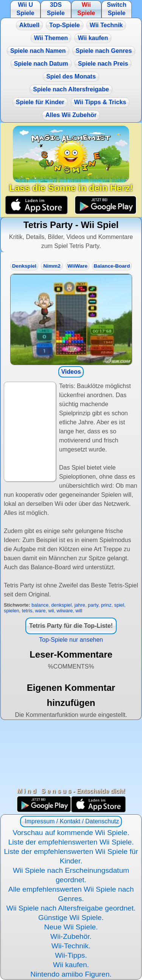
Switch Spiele (117, 9)
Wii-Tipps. (71, 955)
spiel (119, 605)
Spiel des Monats (71, 76)
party (93, 605)
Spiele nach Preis (103, 64)
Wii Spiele (86, 9)
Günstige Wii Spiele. (71, 918)
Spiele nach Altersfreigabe (71, 89)
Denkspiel (24, 266)
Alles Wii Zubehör (71, 115)
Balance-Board (112, 266)
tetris (27, 611)
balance (40, 605)
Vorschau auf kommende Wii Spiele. (71, 833)
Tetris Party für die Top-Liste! (71, 626)
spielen (12, 611)
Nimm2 (52, 266)
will (79, 611)
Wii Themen (51, 38)
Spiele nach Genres (104, 51)
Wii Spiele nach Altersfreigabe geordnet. (71, 908)
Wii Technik (106, 25)
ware (41, 611)
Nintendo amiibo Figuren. (71, 974)
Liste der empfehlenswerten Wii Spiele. (71, 842)
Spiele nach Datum (41, 64)
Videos (71, 372)
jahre (80, 605)
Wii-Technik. (71, 946)
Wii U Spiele (25, 9)
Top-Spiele (65, 25)
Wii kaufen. (71, 965)
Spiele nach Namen (38, 51)
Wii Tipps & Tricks (100, 102)
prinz (106, 605)
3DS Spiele (56, 9)
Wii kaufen (93, 38)
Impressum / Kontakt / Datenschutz (71, 821)
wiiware (65, 611)
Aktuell (29, 25)
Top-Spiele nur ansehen (71, 640)
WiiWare (77, 266)
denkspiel (61, 605)
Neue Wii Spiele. (71, 927)
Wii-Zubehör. (71, 936)
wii (51, 611)
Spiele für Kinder (40, 102)
